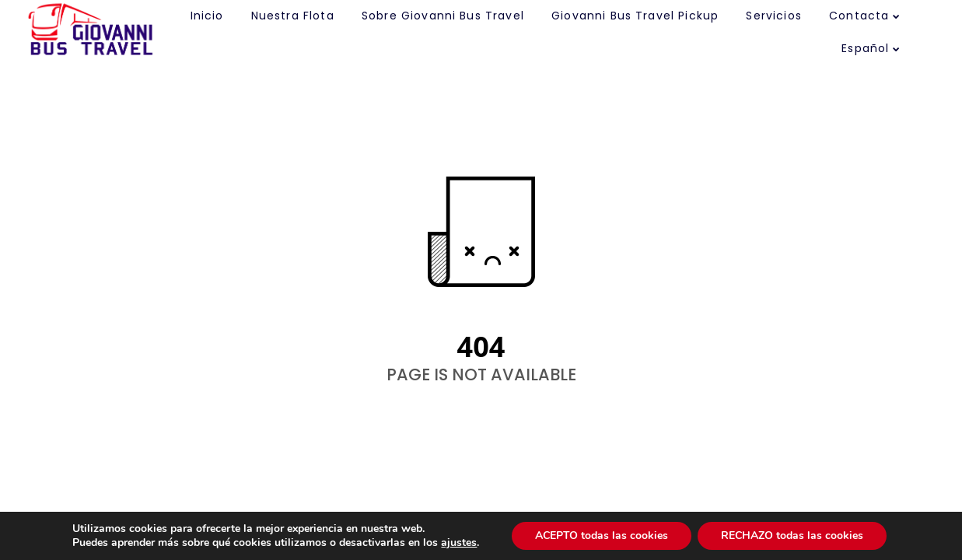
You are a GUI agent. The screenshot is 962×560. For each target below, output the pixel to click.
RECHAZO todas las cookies (792, 535)
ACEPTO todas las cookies (602, 535)
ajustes (459, 543)
